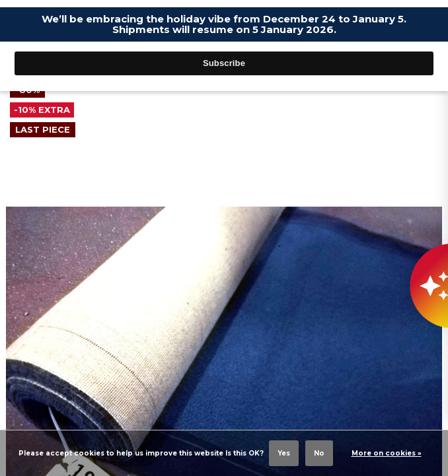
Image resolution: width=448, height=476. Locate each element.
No (319, 453)
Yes (284, 453)
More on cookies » (387, 453)
